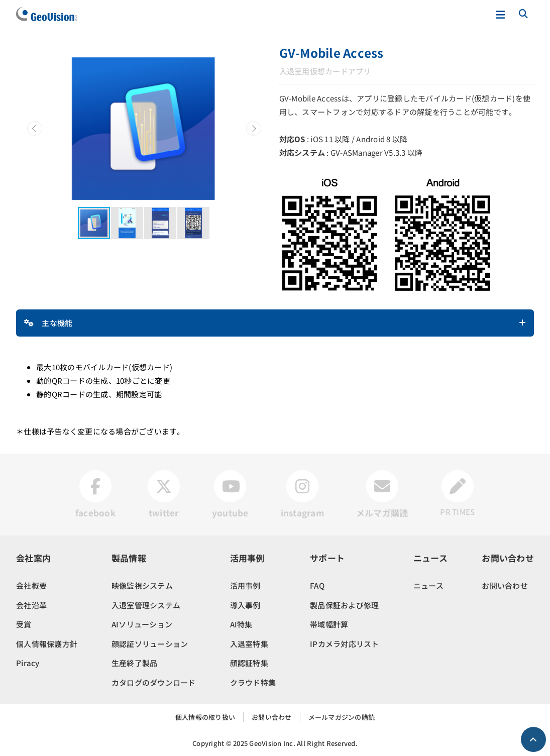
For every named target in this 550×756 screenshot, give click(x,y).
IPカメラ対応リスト (345, 644)
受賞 (24, 624)
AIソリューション (142, 624)
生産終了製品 (135, 663)
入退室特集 (249, 644)
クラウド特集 (253, 682)
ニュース (429, 585)
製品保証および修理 (344, 605)
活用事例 (245, 585)
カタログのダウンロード (154, 682)
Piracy (28, 663)
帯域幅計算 (329, 624)
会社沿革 (31, 605)
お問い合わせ (505, 585)
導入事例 (245, 605)
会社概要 (31, 585)
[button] (34, 129)
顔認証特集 (249, 663)
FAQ (317, 585)
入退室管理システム (146, 605)
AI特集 (241, 624)
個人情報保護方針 (47, 644)
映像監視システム (142, 585)
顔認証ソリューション (150, 644)
